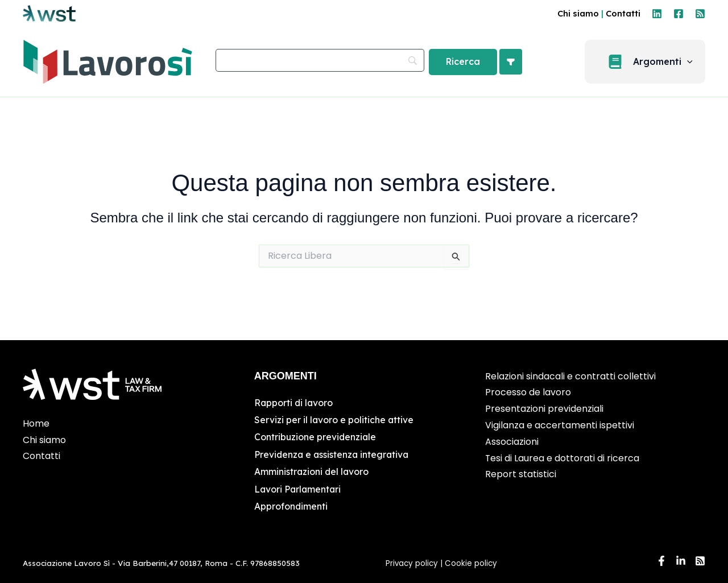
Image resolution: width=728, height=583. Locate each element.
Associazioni (512, 442)
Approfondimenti (291, 506)
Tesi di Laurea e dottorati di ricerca (562, 458)
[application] (692, 62)
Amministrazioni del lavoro (312, 472)
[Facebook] (679, 14)
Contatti (623, 13)
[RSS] (700, 14)
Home (36, 423)
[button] (650, 62)
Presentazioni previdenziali (544, 409)
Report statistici (521, 474)
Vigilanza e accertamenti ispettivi (560, 425)
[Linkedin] (657, 14)
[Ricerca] (463, 62)
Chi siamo (578, 13)
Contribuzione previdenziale (316, 437)
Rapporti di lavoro (294, 403)
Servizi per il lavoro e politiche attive (334, 420)
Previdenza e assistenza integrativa (333, 454)
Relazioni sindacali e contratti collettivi (570, 376)
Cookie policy (472, 563)
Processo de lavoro (528, 392)
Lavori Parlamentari (299, 489)
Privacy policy (412, 563)
